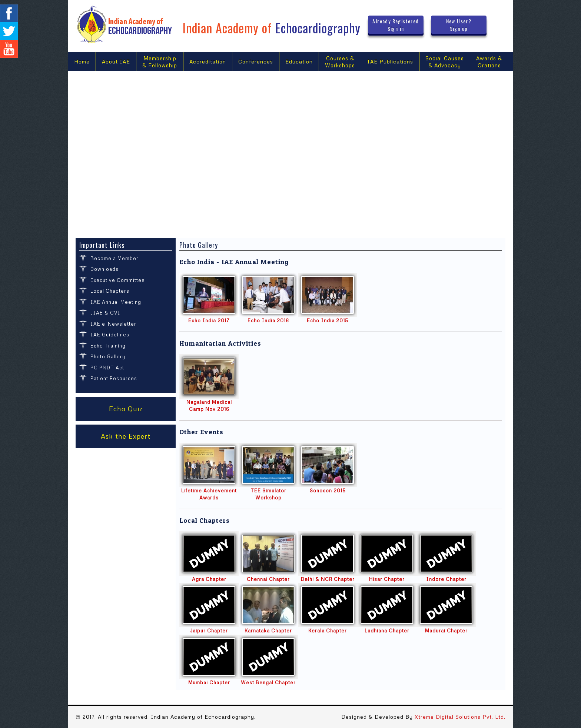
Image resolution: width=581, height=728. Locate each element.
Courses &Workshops (340, 62)
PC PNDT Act (107, 368)
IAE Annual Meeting (116, 302)
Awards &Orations (489, 62)
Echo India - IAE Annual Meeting (234, 262)
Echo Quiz (126, 409)
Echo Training (108, 346)
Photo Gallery (108, 356)
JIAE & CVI (105, 313)
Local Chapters (110, 291)
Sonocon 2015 (328, 491)
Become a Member (114, 258)
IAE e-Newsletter (113, 324)
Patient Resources (114, 378)
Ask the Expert (126, 436)
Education (299, 61)
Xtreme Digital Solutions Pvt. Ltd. (460, 717)
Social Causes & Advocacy (445, 62)
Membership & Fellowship (160, 62)
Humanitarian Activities (220, 343)
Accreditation (208, 61)
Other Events (201, 432)
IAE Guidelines (110, 335)
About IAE (116, 61)
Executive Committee (118, 280)
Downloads (104, 269)
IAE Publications (390, 61)
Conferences (256, 61)
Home (82, 61)
